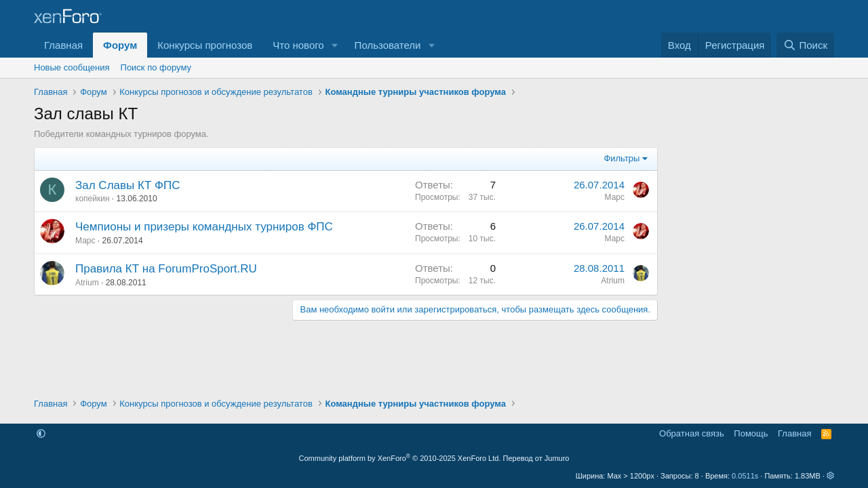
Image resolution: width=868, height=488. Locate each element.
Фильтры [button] (622, 158)
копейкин (93, 199)
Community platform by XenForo (400, 458)
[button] (335, 45)
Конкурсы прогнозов (205, 45)
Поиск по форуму (156, 67)
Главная (63, 45)
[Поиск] (805, 45)
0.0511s (745, 476)
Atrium (87, 283)
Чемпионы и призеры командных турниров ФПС (204, 227)
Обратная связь (692, 433)
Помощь (751, 433)
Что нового (298, 45)
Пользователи (388, 45)
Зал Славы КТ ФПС (127, 185)
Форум (120, 45)
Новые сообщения (72, 67)
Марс (615, 197)
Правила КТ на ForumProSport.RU (166, 269)
